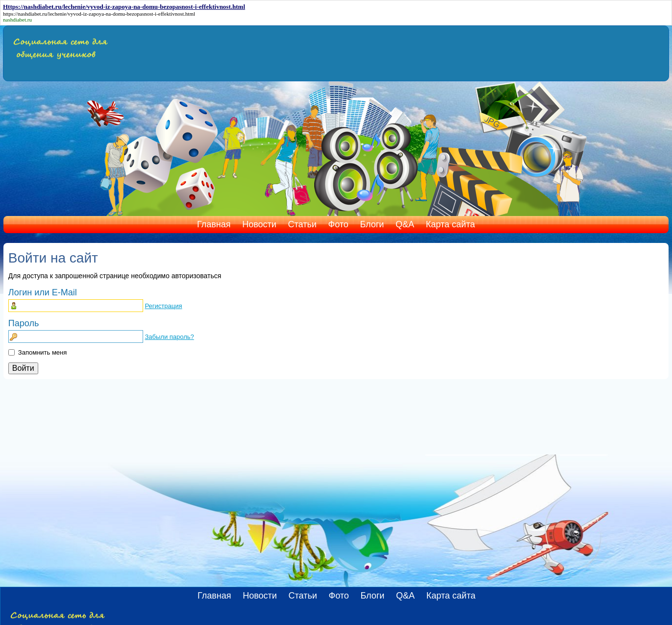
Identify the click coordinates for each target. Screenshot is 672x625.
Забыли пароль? (169, 337)
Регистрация (163, 306)
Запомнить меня (42, 352)
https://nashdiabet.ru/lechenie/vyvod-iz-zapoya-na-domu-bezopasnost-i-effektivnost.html (99, 14)
